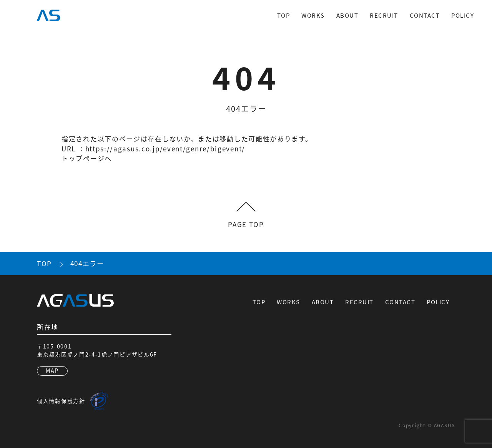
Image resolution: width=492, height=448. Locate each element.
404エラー (87, 263)
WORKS (313, 15)
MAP (52, 370)
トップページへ (87, 158)
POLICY (463, 15)
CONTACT (425, 15)
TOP (284, 15)
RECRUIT (384, 15)
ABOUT (347, 15)
